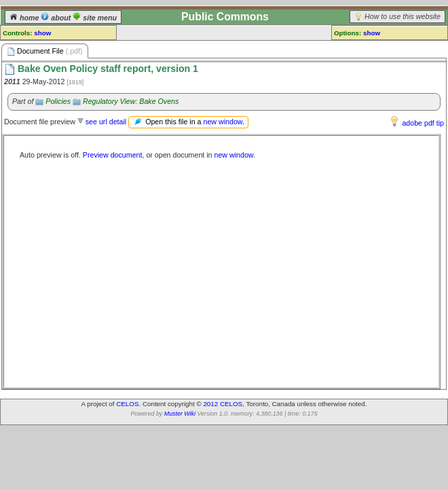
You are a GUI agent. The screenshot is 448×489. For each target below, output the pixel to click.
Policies (58, 101)
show (42, 33)
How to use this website (403, 16)
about (57, 18)
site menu (95, 18)
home (25, 18)
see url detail (106, 122)
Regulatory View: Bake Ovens (131, 101)
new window (222, 122)
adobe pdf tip (423, 123)
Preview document (113, 155)
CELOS (127, 404)
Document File (45, 51)
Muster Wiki (180, 414)
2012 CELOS (223, 404)
